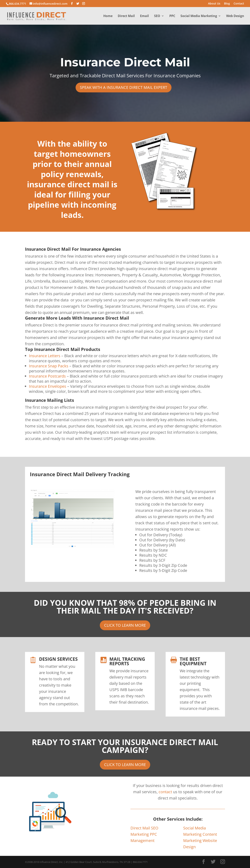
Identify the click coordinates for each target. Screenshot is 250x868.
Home (108, 16)
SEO (157, 16)
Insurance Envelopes (48, 386)
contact (165, 792)
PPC (172, 16)
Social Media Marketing (199, 16)
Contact (239, 4)
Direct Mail (126, 16)
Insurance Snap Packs (49, 366)
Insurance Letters (45, 356)
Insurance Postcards (47, 376)
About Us (214, 4)
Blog (227, 4)
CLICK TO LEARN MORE (125, 625)
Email (144, 16)
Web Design (235, 16)
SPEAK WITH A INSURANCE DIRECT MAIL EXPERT (124, 87)
